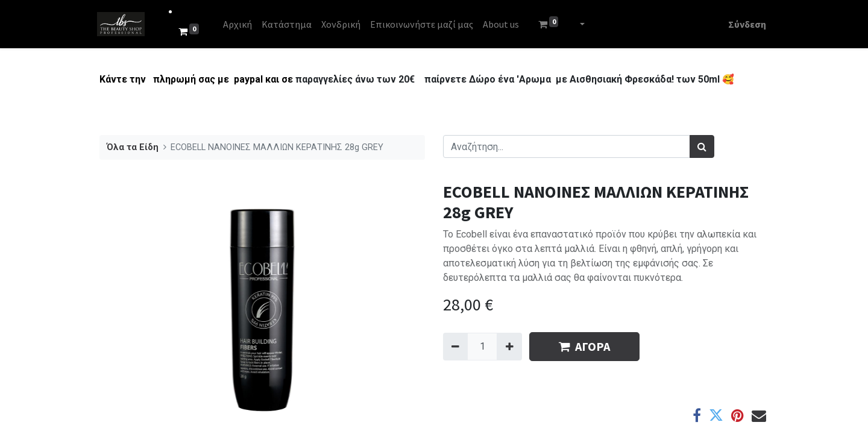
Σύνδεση (745, 24)
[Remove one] (455, 347)
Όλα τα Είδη (133, 147)
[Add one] (509, 347)
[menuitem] (240, 24)
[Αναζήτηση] (702, 146)
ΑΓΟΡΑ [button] (584, 346)
